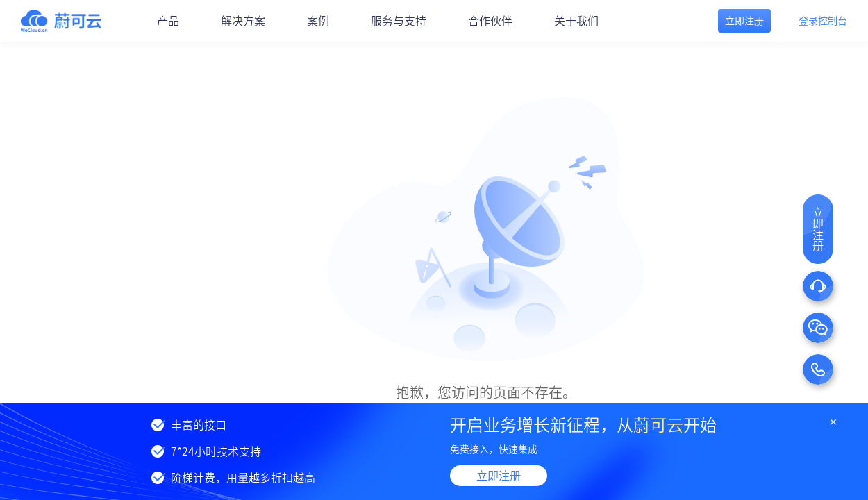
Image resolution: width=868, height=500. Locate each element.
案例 (318, 21)
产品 (168, 21)
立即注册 (499, 476)
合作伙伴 (490, 21)
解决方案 (243, 21)
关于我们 (576, 21)
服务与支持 (399, 21)
